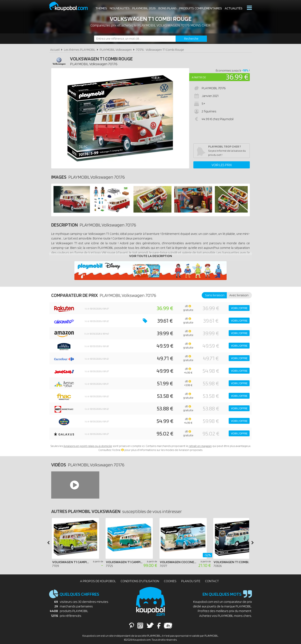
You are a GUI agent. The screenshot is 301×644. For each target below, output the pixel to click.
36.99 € (237, 77)
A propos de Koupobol (98, 581)
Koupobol (71, 6)
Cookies (170, 581)
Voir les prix (222, 165)
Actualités (234, 8)
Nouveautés (120, 8)
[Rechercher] (191, 39)
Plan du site (191, 581)
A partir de (199, 77)
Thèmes (101, 8)
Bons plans (168, 8)
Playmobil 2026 (144, 8)
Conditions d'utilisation (140, 581)
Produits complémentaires (201, 8)
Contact (212, 581)
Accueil (55, 50)
